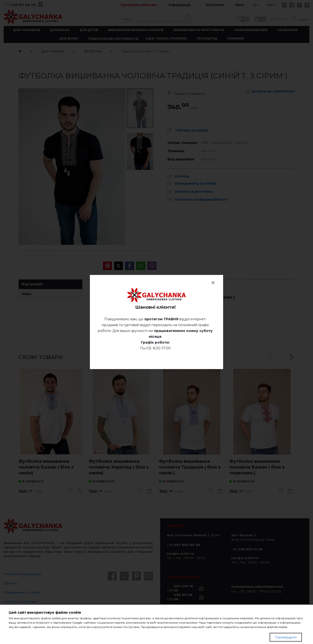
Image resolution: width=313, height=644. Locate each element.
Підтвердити (286, 637)
